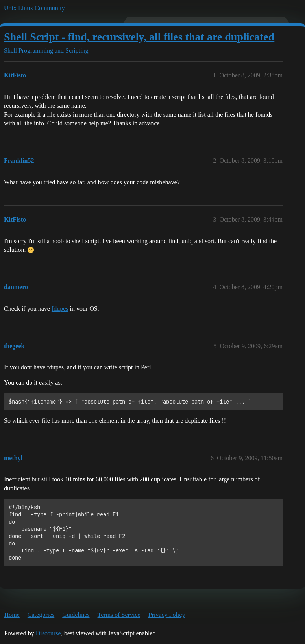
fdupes (60, 309)
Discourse (48, 633)
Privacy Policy (167, 615)
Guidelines (76, 615)
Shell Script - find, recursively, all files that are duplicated (139, 37)
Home (12, 615)
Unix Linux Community (34, 8)
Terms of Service (119, 615)
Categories (41, 615)
